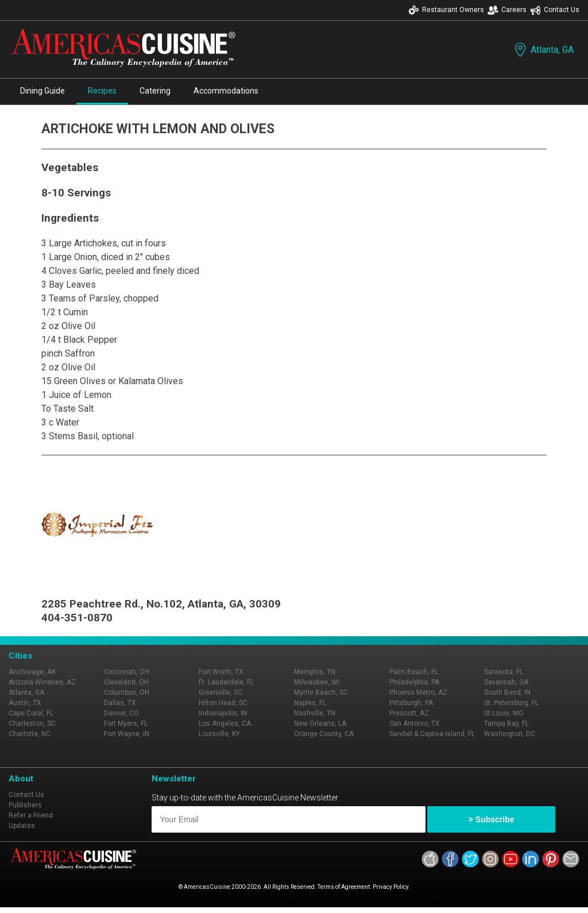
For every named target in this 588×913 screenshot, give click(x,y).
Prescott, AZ (409, 713)
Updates (22, 826)
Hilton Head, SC (223, 703)
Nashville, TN (315, 713)
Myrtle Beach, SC (321, 693)
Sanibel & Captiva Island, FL (432, 734)
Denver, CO (121, 713)
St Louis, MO (504, 713)
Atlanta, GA (543, 50)
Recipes (102, 91)
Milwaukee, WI (317, 682)
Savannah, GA (506, 682)
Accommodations (226, 91)
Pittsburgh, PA (411, 703)
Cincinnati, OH (127, 672)
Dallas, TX (120, 703)
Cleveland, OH (126, 682)
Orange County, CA (324, 734)
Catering (155, 91)
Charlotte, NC (30, 734)
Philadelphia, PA (414, 682)
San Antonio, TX (415, 724)
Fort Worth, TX (221, 672)
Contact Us (555, 10)
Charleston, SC (32, 724)
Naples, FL (310, 703)
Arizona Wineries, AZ (42, 682)
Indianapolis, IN (223, 713)
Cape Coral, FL (31, 713)
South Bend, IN (507, 693)
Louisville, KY (219, 734)
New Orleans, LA (320, 724)
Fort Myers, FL (126, 724)
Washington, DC (510, 734)
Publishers (25, 805)
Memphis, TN (315, 672)
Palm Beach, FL (414, 672)
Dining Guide (42, 91)
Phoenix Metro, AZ (418, 693)
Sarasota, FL (504, 672)
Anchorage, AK (32, 672)
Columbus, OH (127, 693)
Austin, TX (25, 703)
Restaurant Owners (446, 10)
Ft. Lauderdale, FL (226, 682)
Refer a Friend (31, 815)
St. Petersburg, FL (511, 703)
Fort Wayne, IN (127, 734)
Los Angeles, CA (225, 724)
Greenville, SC (220, 693)
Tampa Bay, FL (506, 724)
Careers (507, 10)
